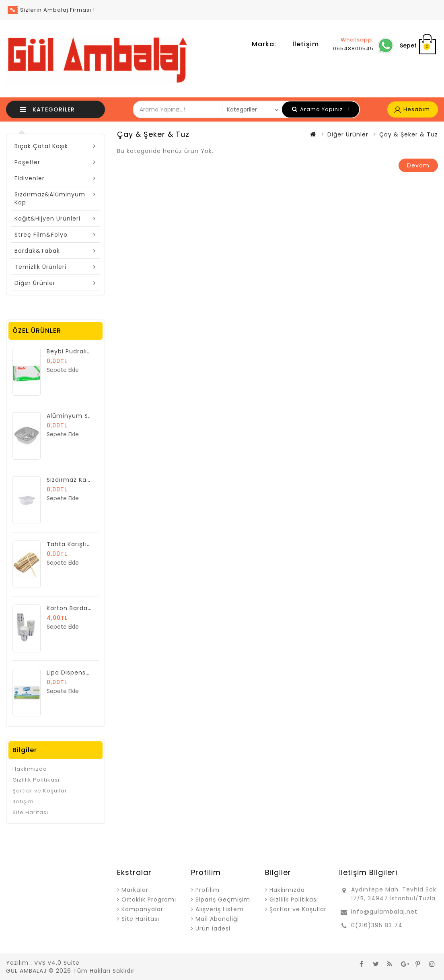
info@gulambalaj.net (384, 912)
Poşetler (27, 162)
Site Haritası (30, 812)
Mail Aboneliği (217, 919)
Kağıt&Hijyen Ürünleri (47, 219)
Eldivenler (30, 178)
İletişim (306, 44)
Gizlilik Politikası (36, 780)
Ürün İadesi (213, 928)
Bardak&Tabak (37, 251)
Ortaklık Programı (149, 900)
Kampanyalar (142, 909)
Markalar (135, 890)
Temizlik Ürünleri (40, 267)
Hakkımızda (30, 769)
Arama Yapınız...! (321, 109)
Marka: (264, 44)
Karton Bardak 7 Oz (77, 608)
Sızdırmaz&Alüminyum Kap (50, 198)
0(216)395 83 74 (377, 925)
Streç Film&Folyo (41, 235)
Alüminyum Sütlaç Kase (84, 416)
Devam (418, 165)
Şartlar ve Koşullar (40, 791)
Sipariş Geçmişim (223, 900)
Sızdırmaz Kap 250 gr (79, 480)
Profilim (208, 890)
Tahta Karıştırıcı (72, 544)
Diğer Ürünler (35, 283)
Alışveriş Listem (220, 909)
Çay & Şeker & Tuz (409, 134)
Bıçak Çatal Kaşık (41, 146)
